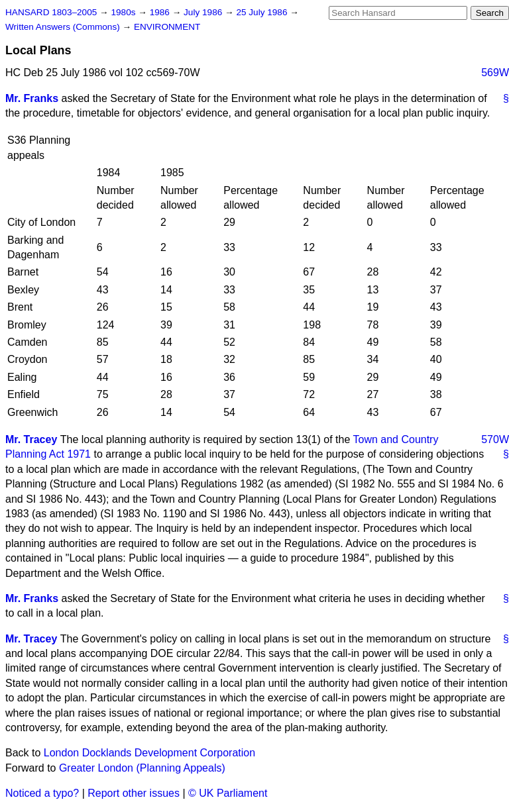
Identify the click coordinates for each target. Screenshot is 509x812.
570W (495, 439)
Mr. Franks (32, 98)
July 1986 (204, 12)
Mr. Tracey (31, 439)
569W (495, 73)
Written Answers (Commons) (64, 27)
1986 (161, 12)
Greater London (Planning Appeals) (142, 768)
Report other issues (134, 793)
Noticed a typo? (42, 793)
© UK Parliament (228, 793)
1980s (124, 12)
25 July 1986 (263, 12)
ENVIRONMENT (167, 27)
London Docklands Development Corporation (149, 753)
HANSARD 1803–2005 (51, 12)
